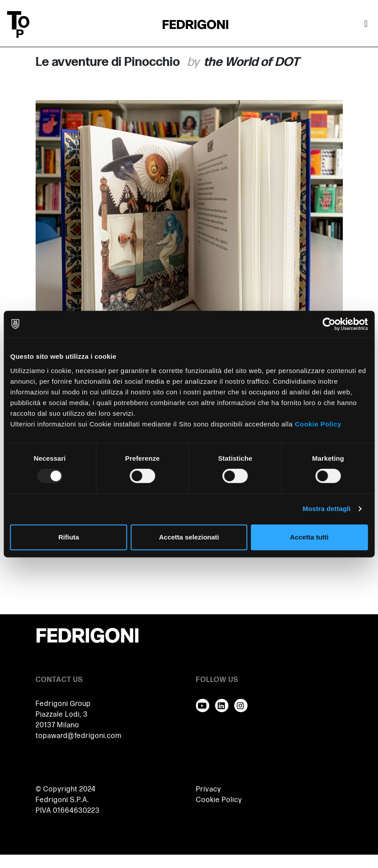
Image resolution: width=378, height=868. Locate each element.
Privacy (209, 789)
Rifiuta (69, 537)
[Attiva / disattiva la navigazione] (366, 24)
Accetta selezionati (189, 537)
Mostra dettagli (326, 509)
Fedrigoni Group (63, 704)
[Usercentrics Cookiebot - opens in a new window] (329, 324)
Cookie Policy (318, 424)
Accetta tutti (309, 537)
